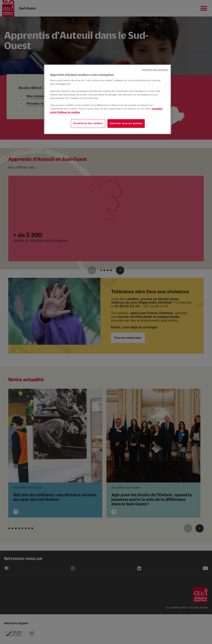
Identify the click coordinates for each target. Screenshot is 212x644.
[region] (107, 99)
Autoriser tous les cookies (126, 123)
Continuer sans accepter (155, 70)
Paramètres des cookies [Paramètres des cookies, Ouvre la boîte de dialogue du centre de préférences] (88, 123)
